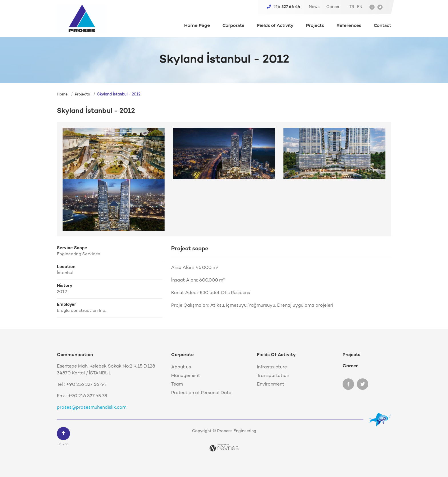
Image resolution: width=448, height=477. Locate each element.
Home (62, 94)
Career (333, 7)
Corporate (234, 26)
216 (284, 7)
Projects (315, 26)
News (314, 7)
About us (181, 367)
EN (360, 7)
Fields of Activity (275, 26)
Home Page (197, 26)
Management (186, 376)
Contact (382, 26)
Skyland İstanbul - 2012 (119, 94)
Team (177, 384)
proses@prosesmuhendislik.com (92, 408)
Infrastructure (272, 367)
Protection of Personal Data (201, 393)
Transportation (273, 376)
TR (352, 7)
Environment (271, 384)
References (349, 26)
